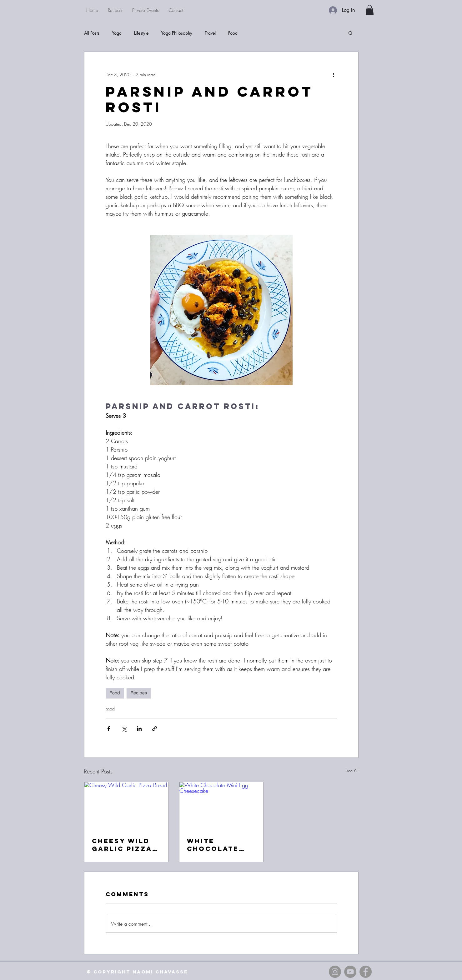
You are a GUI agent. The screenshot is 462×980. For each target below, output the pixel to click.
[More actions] (333, 74)
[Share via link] (155, 729)
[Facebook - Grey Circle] (366, 972)
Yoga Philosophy (177, 33)
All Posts (92, 33)
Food (233, 33)
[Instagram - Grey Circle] (335, 972)
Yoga (117, 33)
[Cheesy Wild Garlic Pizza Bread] (126, 806)
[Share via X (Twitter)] (124, 729)
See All (352, 770)
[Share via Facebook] (109, 729)
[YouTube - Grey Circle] (350, 972)
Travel (210, 33)
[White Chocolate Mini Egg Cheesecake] (221, 806)
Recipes (139, 693)
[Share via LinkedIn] (139, 729)
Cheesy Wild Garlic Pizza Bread (122, 845)
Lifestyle (141, 33)
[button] (370, 10)
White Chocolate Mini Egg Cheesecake (215, 845)
